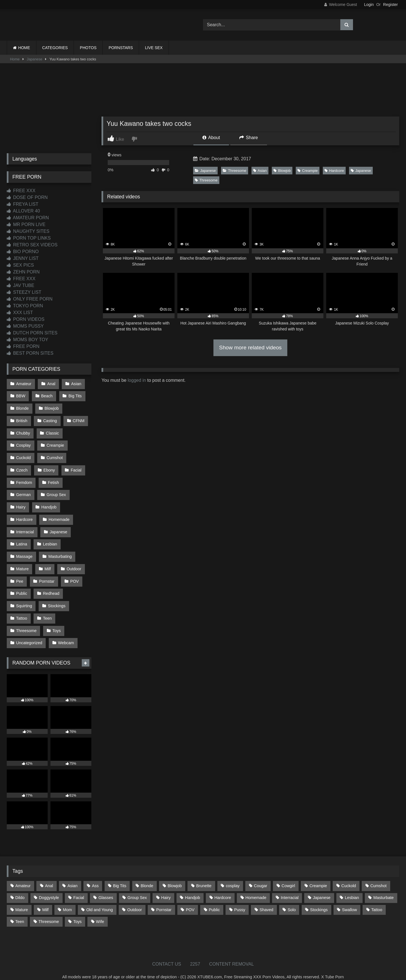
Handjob (49, 503)
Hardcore (334, 171)
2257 (195, 955)
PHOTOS (88, 48)
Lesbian (50, 539)
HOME (24, 48)
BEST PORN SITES (30, 353)
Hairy (21, 503)
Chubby (23, 431)
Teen (47, 610)
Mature (22, 563)
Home (15, 59)
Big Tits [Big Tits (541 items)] (120, 877)
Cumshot (54, 455)
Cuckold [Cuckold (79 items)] (349, 877)
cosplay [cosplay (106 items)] (233, 877)
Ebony (49, 467)
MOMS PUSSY (25, 326)
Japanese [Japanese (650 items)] (322, 889)
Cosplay (23, 443)
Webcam (66, 634)
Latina (22, 539)
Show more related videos (250, 348)
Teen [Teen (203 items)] (20, 913)
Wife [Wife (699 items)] (100, 913)
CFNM (78, 419)
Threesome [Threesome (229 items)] (49, 913)
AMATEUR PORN (28, 218)
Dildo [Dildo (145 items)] (20, 889)
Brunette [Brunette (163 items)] (204, 877)
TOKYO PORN (25, 306)
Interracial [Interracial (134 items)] (290, 889)
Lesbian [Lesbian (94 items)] (352, 889)
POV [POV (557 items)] (190, 901)
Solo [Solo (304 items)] (292, 901)
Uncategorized (29, 634)
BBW (21, 396)
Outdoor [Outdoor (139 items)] (134, 901)
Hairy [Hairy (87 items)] (166, 889)
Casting (50, 419)
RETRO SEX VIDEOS (32, 245)
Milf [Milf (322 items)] (45, 901)
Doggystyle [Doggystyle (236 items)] (49, 889)
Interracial (25, 527)
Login (369, 5)
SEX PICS (20, 265)
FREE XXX (21, 191)
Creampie (307, 171)
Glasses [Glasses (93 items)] (106, 889)
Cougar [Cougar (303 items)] (261, 877)
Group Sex (56, 491)
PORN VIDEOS (26, 319)
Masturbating (60, 551)
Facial (76, 467)
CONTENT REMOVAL (232, 955)
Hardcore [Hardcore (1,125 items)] (223, 889)
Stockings (56, 598)
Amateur (24, 383)
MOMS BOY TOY (27, 340)
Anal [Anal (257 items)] (49, 877)
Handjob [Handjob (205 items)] (193, 889)
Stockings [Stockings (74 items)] (319, 901)
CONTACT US (167, 955)
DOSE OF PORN (27, 197)
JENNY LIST (23, 258)
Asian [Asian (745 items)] (72, 877)
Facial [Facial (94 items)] (79, 889)
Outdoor (73, 563)
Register (390, 5)
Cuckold (23, 455)
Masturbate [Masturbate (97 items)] (383, 889)
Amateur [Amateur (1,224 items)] (23, 877)
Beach (47, 396)
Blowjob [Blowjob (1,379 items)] (175, 877)
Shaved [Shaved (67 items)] (267, 901)
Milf (47, 563)
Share (249, 138)
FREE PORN (23, 346)
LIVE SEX (154, 48)
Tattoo (22, 610)
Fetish (53, 479)
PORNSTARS (121, 48)
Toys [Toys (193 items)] (78, 913)
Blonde (22, 407)
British (22, 419)
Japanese (35, 59)
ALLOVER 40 (23, 211)
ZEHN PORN (23, 272)
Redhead (51, 586)
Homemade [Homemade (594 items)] (256, 889)
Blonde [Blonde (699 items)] (147, 877)
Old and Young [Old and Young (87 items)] (100, 901)
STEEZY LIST (24, 292)
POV (74, 575)
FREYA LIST (23, 204)
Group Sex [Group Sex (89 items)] (137, 889)
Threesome (235, 171)
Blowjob (282, 171)
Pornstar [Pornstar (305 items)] (164, 901)
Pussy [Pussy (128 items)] (240, 901)
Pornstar (47, 575)
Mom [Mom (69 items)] (67, 901)
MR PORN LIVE (26, 224)
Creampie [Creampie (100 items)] (318, 877)
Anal (51, 383)
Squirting (24, 598)
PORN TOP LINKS (29, 238)
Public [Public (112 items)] (214, 901)
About (211, 138)
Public (22, 586)
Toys (56, 622)
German (23, 491)
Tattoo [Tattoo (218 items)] (377, 901)
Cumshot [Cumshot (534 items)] (378, 877)
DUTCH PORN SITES (32, 333)
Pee (20, 575)
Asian (260, 171)
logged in (137, 380)
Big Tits (75, 396)
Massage (24, 551)
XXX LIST (20, 313)
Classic (52, 431)
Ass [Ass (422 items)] (95, 877)
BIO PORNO (23, 252)
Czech (22, 467)
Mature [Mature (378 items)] (22, 901)
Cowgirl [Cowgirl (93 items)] (288, 877)
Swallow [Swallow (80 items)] (349, 901)
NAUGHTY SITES (28, 231)
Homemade (59, 515)
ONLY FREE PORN (30, 299)
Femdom (24, 479)
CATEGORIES (55, 48)
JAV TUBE (20, 285)
